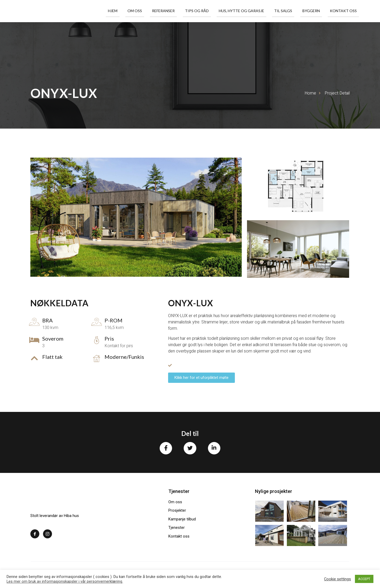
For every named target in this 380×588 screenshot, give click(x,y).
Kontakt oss (345, 11)
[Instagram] (47, 535)
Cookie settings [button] (338, 579)
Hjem (139, 11)
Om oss (158, 11)
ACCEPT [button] (364, 579)
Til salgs (292, 11)
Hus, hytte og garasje (254, 11)
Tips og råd (213, 11)
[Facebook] (35, 535)
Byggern (317, 11)
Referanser (183, 11)
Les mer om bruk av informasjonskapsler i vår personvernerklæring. (65, 581)
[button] (201, 378)
